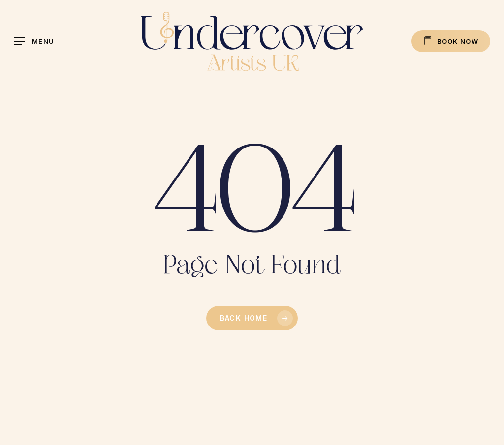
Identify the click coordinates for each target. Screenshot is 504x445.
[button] (34, 41)
